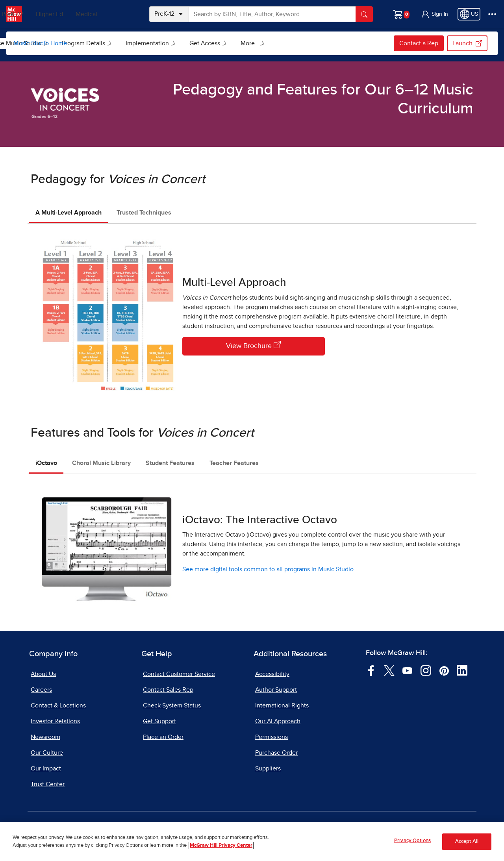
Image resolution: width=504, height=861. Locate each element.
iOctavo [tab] (46, 463)
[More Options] (492, 14)
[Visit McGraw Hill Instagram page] (426, 670)
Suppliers (268, 768)
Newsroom (45, 737)
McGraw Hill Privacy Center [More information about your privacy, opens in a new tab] (221, 845)
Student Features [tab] (170, 463)
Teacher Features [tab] (234, 463)
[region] (252, 842)
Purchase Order (276, 753)
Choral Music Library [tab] (101, 463)
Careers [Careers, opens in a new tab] (41, 690)
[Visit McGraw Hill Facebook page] (371, 670)
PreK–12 (42, 14)
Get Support (159, 721)
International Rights (282, 705)
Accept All (467, 842)
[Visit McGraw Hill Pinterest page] (444, 670)
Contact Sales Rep (168, 690)
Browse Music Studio (110, 43)
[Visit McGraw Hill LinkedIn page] (462, 670)
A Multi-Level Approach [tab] (69, 213)
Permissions (271, 737)
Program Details (181, 43)
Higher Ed (79, 14)
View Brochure (253, 345)
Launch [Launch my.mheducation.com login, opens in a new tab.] (467, 43)
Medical (116, 14)
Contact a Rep (419, 43)
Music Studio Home (40, 43)
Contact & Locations (58, 705)
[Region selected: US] (469, 14)
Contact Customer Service (179, 674)
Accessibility (272, 674)
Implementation (245, 43)
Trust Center (48, 784)
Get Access (302, 43)
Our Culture (47, 753)
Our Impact (46, 768)
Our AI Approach (278, 721)
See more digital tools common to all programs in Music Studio (268, 569)
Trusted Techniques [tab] (144, 213)
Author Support (276, 690)
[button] (434, 14)
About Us (43, 674)
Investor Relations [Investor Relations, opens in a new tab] (55, 721)
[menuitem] (109, 43)
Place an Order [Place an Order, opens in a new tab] (163, 737)
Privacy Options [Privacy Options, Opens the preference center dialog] (412, 841)
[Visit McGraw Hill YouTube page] (407, 670)
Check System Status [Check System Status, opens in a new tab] (172, 705)
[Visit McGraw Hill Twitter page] (389, 670)
